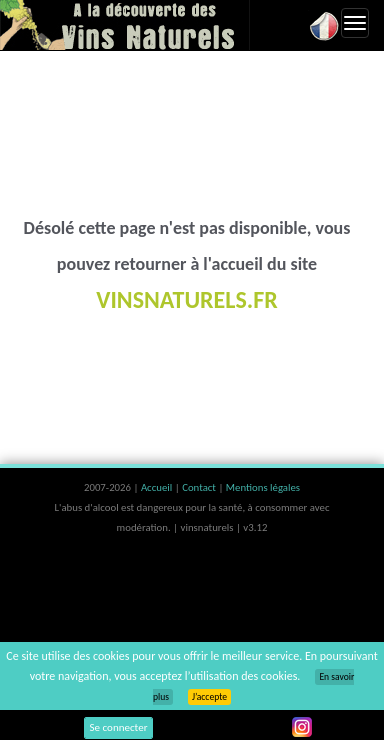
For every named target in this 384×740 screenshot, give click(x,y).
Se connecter (119, 727)
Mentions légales (263, 487)
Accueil (158, 487)
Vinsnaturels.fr (125, 25)
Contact (200, 487)
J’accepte (209, 697)
